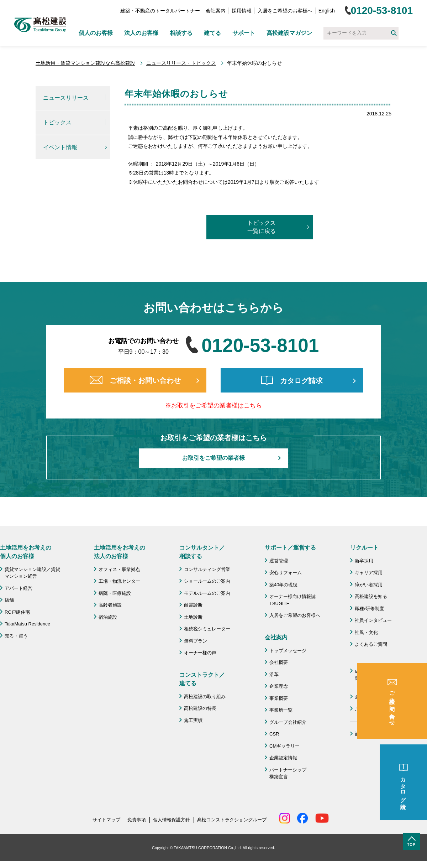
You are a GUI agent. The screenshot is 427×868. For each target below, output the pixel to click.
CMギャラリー (284, 746)
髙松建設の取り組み (205, 697)
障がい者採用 (369, 585)
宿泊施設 (108, 617)
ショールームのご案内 (207, 581)
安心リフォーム (286, 573)
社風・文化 (366, 632)
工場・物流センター (119, 581)
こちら (253, 406)
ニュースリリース (66, 98)
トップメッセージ (288, 651)
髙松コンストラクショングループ (232, 820)
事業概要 (279, 698)
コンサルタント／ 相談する (202, 552)
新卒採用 (364, 561)
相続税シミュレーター (207, 629)
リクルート (364, 548)
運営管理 (279, 561)
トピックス (57, 122)
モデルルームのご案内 (207, 593)
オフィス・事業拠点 (119, 569)
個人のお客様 (96, 33)
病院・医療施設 (115, 593)
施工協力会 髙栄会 (376, 734)
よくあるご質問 (371, 644)
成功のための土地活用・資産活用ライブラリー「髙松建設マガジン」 (380, 678)
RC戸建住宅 (17, 612)
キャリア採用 (369, 573)
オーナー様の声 (200, 653)
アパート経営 (19, 588)
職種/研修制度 (369, 609)
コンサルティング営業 (207, 569)
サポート (244, 33)
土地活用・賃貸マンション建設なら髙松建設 (85, 63)
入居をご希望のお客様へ (285, 11)
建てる (212, 33)
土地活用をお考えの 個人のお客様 (26, 552)
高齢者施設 (110, 605)
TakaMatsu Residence (27, 624)
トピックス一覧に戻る (262, 227)
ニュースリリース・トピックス (181, 63)
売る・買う (16, 636)
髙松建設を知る (371, 596)
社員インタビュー (373, 620)
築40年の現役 (283, 585)
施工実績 (193, 720)
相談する (181, 33)
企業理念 (279, 686)
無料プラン (196, 641)
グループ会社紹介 (288, 722)
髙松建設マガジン (289, 33)
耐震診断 (193, 605)
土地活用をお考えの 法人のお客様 (120, 552)
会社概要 (279, 662)
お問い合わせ (369, 697)
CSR (274, 734)
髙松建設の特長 (200, 708)
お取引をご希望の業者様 (213, 458)
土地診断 (193, 617)
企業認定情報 (283, 758)
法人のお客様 (141, 33)
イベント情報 (60, 147)
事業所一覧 (281, 710)
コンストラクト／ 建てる (202, 679)
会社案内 (216, 11)
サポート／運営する (290, 548)
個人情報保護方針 (172, 820)
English (327, 11)
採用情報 (242, 11)
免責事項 (137, 820)
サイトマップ (106, 820)
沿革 (274, 674)
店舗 (9, 600)
